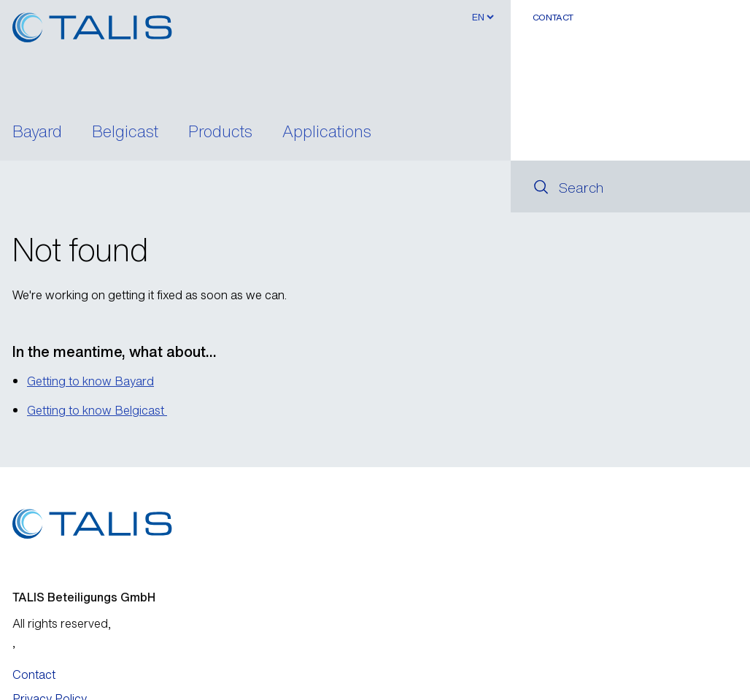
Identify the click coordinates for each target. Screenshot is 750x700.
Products (220, 133)
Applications (327, 133)
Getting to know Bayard (90, 381)
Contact (553, 17)
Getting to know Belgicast (97, 410)
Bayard (37, 133)
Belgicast (125, 133)
